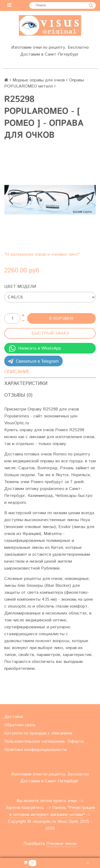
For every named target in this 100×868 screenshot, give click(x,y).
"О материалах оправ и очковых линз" (42, 254)
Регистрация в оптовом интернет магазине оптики (52, 811)
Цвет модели (20, 287)
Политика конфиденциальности (35, 750)
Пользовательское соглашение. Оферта (44, 742)
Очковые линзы (62, 844)
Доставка (14, 717)
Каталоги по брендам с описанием (38, 733)
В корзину (61, 319)
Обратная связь (20, 725)
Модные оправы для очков (39, 80)
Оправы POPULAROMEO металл (44, 83)
